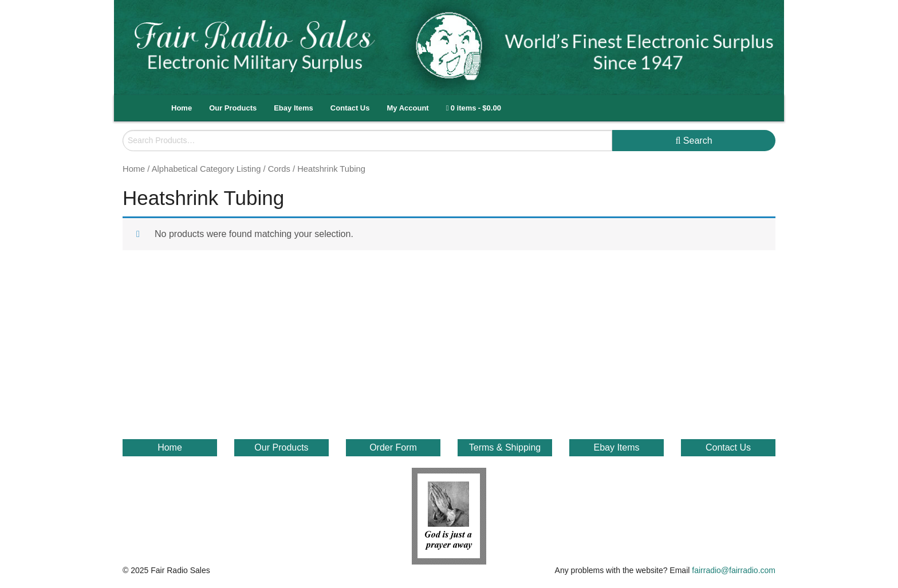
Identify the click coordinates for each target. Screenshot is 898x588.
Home (182, 108)
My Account (407, 108)
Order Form (393, 447)
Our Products (233, 108)
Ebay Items (294, 108)
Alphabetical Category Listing (206, 169)
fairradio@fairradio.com (734, 570)
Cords (279, 169)
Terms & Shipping (505, 447)
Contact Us (350, 108)
